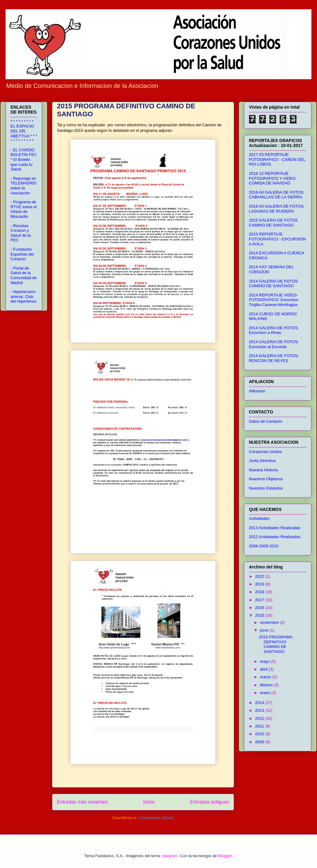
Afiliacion (257, 391)
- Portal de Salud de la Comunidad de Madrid (24, 275)
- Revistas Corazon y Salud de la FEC (21, 233)
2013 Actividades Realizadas (275, 528)
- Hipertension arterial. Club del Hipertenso (24, 296)
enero (266, 693)
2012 (260, 718)
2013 (260, 710)
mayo (265, 661)
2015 (260, 615)
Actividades (259, 518)
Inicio (149, 802)
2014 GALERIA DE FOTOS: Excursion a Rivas (274, 330)
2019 (260, 584)
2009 (260, 742)
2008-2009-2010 (264, 546)
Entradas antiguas (210, 802)
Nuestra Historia (263, 470)
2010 (260, 734)
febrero (267, 685)
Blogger (225, 856)
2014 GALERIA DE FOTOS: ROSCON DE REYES (274, 358)
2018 (260, 592)
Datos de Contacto (266, 421)
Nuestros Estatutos (266, 488)
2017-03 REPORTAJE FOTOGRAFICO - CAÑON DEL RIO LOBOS (277, 159)
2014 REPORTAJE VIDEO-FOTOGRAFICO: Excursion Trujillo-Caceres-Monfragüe (274, 300)
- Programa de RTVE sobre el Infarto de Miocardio (24, 209)
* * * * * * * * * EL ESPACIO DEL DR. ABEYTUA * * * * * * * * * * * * (24, 131)
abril (264, 669)
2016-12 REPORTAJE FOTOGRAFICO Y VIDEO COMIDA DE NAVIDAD (272, 178)
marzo (266, 677)
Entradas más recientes (82, 802)
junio (265, 630)
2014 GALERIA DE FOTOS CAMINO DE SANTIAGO (273, 284)
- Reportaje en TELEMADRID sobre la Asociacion (24, 186)
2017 (260, 600)
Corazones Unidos (265, 452)
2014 (260, 703)
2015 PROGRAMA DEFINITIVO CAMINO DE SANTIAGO (276, 644)
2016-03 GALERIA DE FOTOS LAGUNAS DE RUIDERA (276, 209)
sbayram (170, 856)
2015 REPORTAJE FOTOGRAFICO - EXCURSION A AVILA (277, 239)
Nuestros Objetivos (266, 479)
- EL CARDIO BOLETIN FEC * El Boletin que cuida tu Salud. (24, 160)
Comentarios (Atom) (156, 818)
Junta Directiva (262, 461)
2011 (260, 726)
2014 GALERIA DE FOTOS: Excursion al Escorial (274, 344)
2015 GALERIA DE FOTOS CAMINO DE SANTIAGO (273, 223)
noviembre (270, 622)
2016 (260, 608)
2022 (260, 576)
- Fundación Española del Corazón (22, 254)
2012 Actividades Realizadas (275, 537)
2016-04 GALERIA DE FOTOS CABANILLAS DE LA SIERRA (276, 195)
